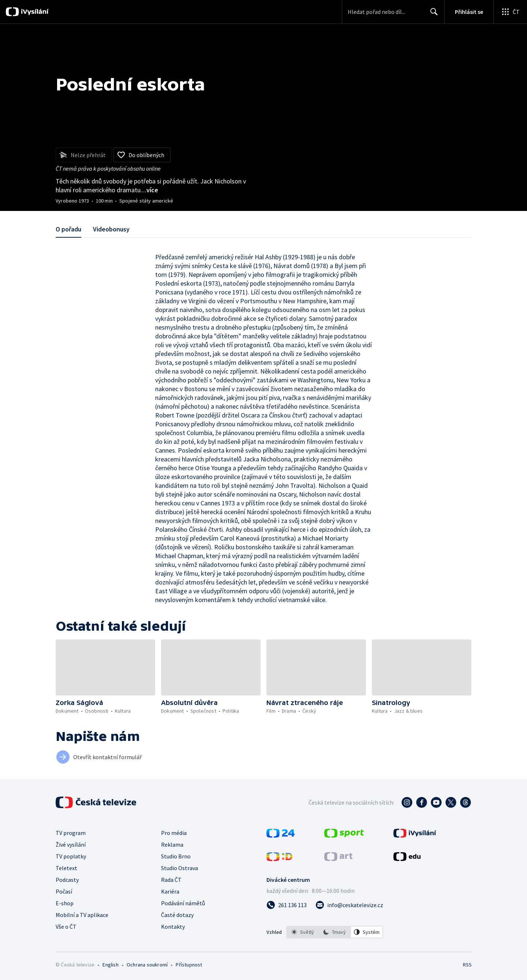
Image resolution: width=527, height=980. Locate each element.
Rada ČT (171, 880)
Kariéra (170, 891)
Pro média (174, 833)
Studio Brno (176, 856)
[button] (105, 667)
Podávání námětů (183, 903)
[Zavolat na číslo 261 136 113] (287, 905)
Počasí (64, 891)
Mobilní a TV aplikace (82, 915)
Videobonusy (111, 229)
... (150, 190)
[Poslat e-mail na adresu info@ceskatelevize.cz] (349, 905)
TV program (71, 833)
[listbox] (335, 932)
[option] (303, 932)
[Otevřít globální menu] (510, 12)
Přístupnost (189, 965)
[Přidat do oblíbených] (142, 155)
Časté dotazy (177, 915)
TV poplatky (71, 856)
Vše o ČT (66, 927)
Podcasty (67, 880)
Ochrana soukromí (147, 965)
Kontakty (173, 927)
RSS (467, 965)
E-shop (65, 903)
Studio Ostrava (180, 868)
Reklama (172, 844)
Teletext (66, 868)
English (110, 965)
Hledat (432, 15)
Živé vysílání (71, 844)
